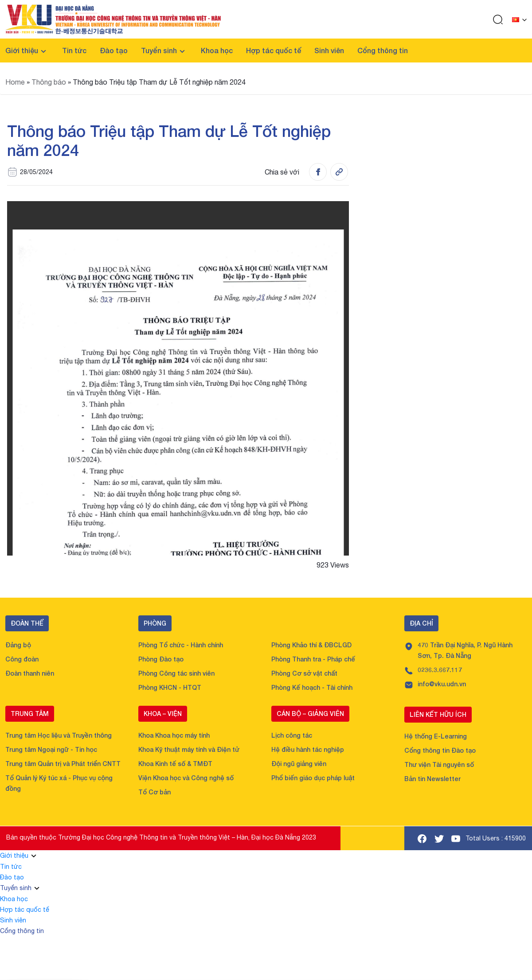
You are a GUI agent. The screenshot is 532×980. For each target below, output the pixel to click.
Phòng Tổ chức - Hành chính (181, 645)
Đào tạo (114, 50)
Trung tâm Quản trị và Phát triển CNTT (63, 764)
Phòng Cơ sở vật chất (304, 673)
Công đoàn (22, 659)
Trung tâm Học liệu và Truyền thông (59, 735)
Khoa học (217, 50)
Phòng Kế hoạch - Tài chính (312, 687)
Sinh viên (329, 50)
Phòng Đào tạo (161, 659)
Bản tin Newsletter (432, 779)
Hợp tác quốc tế (274, 50)
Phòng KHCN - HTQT (170, 687)
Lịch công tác (292, 735)
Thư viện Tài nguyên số (439, 764)
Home (15, 82)
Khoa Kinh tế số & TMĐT (175, 764)
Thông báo (49, 82)
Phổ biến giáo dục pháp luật (313, 778)
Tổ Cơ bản (155, 792)
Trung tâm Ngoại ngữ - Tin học (51, 749)
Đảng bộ (18, 645)
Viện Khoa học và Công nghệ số (186, 778)
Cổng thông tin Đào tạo (440, 750)
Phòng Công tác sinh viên (176, 673)
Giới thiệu (22, 50)
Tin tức (74, 50)
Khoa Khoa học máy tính (174, 735)
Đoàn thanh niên (30, 673)
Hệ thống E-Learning (436, 736)
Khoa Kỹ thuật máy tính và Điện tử (189, 749)
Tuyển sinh (159, 50)
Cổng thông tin (383, 50)
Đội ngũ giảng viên (299, 764)
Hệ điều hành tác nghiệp (308, 749)
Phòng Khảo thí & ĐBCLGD (311, 645)
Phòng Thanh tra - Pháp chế (313, 659)
